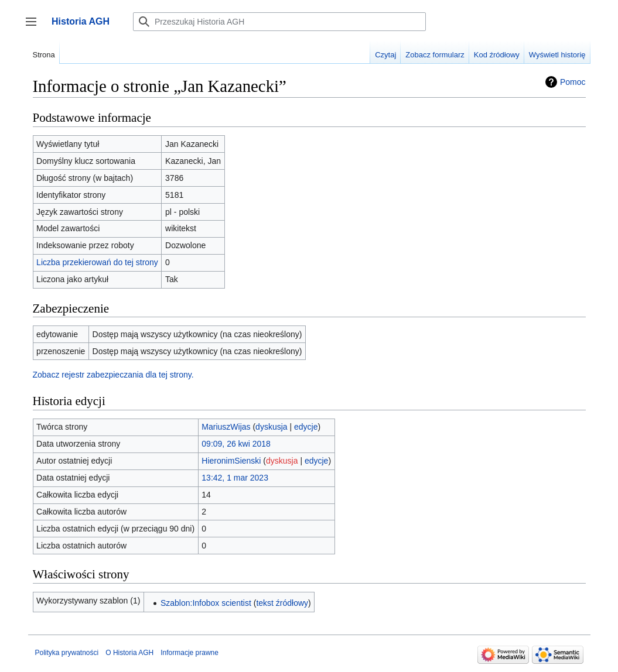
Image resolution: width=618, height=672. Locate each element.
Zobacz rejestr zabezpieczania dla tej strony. (113, 375)
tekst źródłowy (282, 603)
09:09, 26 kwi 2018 (236, 444)
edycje (306, 427)
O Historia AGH (129, 653)
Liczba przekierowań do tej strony (97, 262)
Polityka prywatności (67, 653)
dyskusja (271, 427)
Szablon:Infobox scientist (206, 603)
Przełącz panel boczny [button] (35, 27)
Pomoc (573, 82)
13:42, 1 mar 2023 (235, 478)
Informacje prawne (190, 653)
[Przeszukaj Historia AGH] (279, 22)
